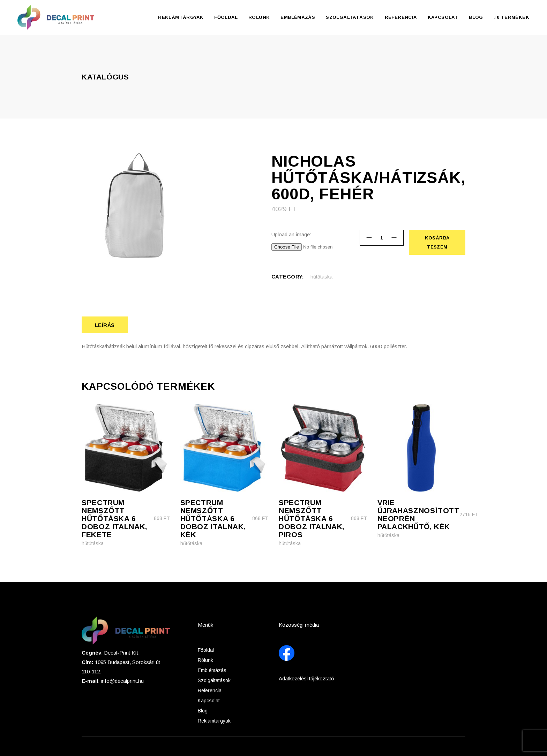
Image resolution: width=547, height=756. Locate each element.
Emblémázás (212, 670)
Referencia (210, 690)
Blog (203, 711)
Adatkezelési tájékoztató (306, 678)
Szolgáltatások (214, 680)
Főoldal (206, 650)
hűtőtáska (321, 277)
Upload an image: (291, 234)
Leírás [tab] (105, 325)
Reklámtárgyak (214, 721)
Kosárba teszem (437, 242)
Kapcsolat (209, 701)
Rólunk (205, 660)
